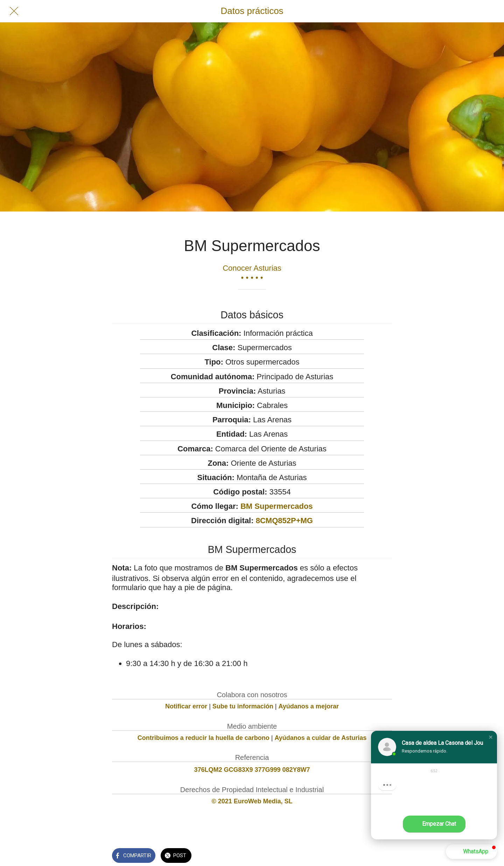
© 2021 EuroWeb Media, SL (252, 801)
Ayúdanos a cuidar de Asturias (321, 738)
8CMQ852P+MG (284, 521)
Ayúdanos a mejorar (309, 706)
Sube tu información (243, 706)
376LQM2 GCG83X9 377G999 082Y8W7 (252, 770)
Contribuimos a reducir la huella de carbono (204, 738)
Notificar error (186, 706)
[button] (491, 737)
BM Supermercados (277, 506)
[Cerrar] (14, 11)
